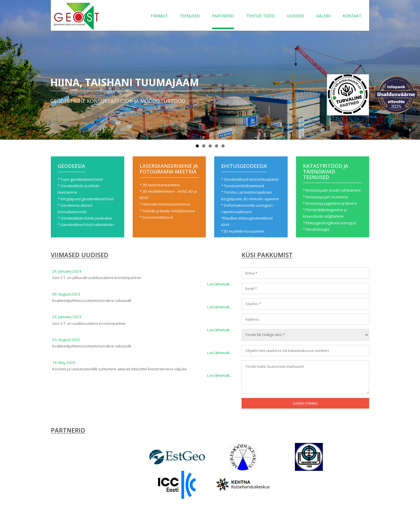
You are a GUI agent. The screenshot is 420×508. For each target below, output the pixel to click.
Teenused (190, 16)
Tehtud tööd (260, 16)
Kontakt (352, 16)
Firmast (159, 16)
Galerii (323, 16)
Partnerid (223, 16)
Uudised (295, 16)
